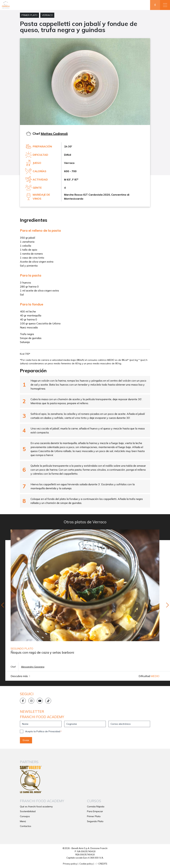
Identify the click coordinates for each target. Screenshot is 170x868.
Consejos (25, 816)
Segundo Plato (95, 821)
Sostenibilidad (28, 811)
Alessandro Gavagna (33, 667)
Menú (23, 821)
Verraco (47, 15)
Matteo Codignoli (54, 134)
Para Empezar (95, 811)
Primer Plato (29, 15)
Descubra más (20, 676)
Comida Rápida (96, 807)
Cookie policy (86, 864)
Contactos (26, 826)
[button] (165, 5)
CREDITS (101, 864)
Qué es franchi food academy (36, 807)
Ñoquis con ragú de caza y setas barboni (42, 652)
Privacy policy (70, 864)
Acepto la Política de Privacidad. (43, 731)
